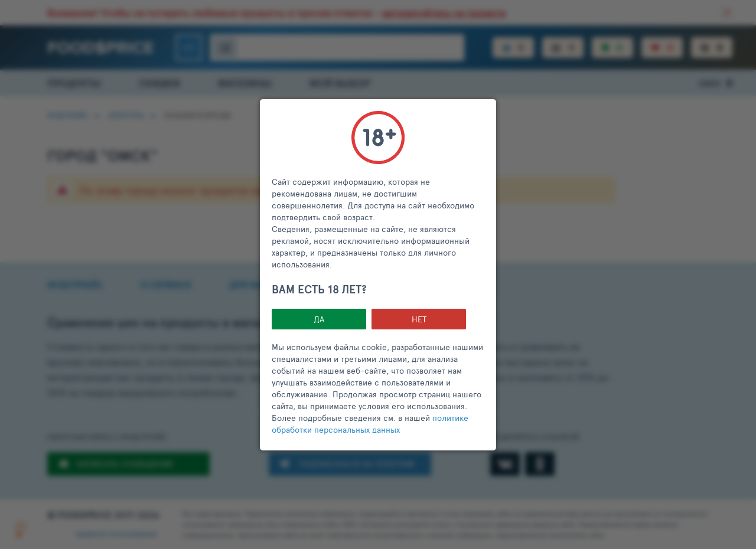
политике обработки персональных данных (370, 424)
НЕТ (419, 319)
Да (319, 319)
